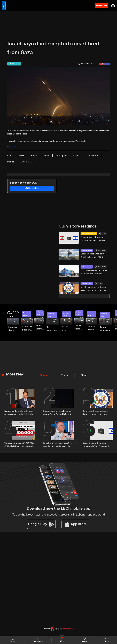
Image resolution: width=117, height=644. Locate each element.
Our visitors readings (78, 226)
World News (11, 315)
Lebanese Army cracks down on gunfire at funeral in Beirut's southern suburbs (58, 413)
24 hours (44, 375)
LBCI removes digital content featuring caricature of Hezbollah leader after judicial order (95, 272)
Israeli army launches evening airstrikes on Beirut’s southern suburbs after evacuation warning (67, 329)
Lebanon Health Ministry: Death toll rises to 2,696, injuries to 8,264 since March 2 (95, 256)
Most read (15, 374)
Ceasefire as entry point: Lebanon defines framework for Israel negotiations (94, 239)
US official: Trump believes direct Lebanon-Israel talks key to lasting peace (93, 289)
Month (84, 375)
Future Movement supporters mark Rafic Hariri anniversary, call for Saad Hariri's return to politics (106, 329)
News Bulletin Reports (89, 234)
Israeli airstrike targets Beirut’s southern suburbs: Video (40, 328)
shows (84, 640)
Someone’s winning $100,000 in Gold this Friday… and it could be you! (19, 444)
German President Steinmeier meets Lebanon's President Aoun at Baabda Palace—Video (92, 328)
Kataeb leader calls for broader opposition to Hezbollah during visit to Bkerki (19, 413)
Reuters (11, 147)
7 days (65, 375)
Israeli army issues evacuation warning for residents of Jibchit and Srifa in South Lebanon (58, 444)
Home (12, 640)
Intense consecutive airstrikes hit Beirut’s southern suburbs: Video (53, 329)
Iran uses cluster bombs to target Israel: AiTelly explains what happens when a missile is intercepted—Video (14, 329)
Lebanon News (87, 250)
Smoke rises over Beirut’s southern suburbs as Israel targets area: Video (80, 328)
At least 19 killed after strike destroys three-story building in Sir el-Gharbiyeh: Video (27, 328)
